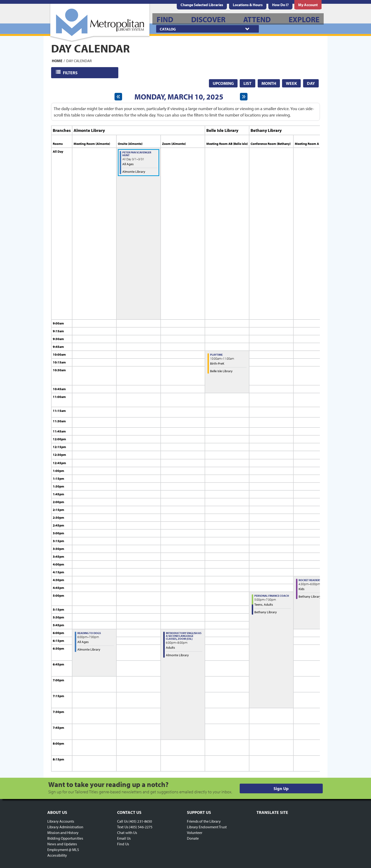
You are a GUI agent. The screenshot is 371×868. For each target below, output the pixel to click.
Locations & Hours (248, 5)
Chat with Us (127, 833)
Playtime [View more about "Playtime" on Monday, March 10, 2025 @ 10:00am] (216, 355)
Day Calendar (79, 60)
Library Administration (65, 827)
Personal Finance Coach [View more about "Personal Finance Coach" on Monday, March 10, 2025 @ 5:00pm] (272, 596)
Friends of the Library (204, 821)
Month (269, 83)
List (247, 83)
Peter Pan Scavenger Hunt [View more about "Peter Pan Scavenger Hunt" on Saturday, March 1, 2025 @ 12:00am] (137, 154)
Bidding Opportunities (65, 838)
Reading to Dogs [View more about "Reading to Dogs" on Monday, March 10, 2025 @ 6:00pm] (89, 633)
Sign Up (281, 788)
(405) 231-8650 (140, 821)
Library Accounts (61, 821)
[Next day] (244, 97)
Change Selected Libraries (202, 5)
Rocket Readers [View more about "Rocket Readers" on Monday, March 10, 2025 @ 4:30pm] (310, 580)
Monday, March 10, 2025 (179, 97)
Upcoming (223, 83)
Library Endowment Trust (207, 827)
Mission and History (63, 833)
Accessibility (57, 855)
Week (291, 83)
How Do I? (280, 5)
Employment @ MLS (63, 850)
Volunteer (195, 833)
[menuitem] (248, 5)
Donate (193, 838)
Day (311, 83)
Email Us (124, 838)
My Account (308, 5)
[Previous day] (118, 97)
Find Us (123, 844)
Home (57, 60)
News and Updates (62, 844)
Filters (71, 72)
